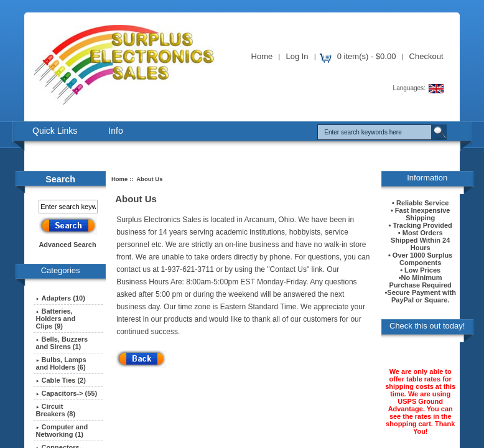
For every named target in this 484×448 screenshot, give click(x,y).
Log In (297, 56)
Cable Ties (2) (61, 380)
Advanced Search (67, 245)
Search (60, 179)
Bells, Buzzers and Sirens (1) (62, 343)
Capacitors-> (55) (67, 393)
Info (115, 131)
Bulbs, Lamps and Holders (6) (61, 363)
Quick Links (55, 131)
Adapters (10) (61, 298)
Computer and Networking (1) (62, 431)
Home (262, 56)
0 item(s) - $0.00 (367, 56)
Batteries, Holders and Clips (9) (56, 319)
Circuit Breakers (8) (56, 410)
